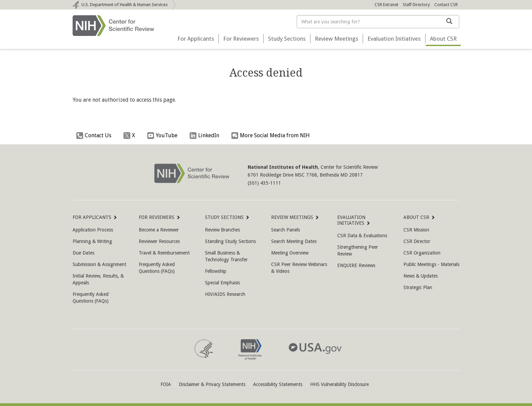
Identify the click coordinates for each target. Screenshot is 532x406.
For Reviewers (241, 39)
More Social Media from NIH (272, 136)
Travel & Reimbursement (164, 253)
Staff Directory (416, 5)
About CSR (416, 217)
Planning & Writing (92, 241)
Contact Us (96, 136)
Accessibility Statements (278, 384)
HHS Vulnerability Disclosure (339, 384)
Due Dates (83, 253)
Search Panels (286, 230)
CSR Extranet (386, 5)
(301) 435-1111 (264, 183)
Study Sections (287, 39)
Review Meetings (337, 39)
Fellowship (216, 271)
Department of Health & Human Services (125, 5)
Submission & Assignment (99, 264)
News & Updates (421, 276)
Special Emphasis (222, 283)
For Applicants (196, 39)
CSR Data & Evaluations (362, 236)
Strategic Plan (418, 287)
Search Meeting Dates (294, 241)
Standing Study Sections (230, 241)
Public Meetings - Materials (431, 264)
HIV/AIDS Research (225, 294)
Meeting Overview (290, 253)
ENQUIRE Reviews (356, 265)
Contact (446, 5)
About (443, 39)
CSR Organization (422, 253)
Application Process (93, 230)
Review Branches (222, 230)
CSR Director (417, 241)
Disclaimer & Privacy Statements (212, 384)
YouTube (164, 136)
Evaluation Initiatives (394, 39)
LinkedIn (206, 136)
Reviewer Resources (159, 241)
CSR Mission (416, 230)
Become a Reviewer (159, 230)
